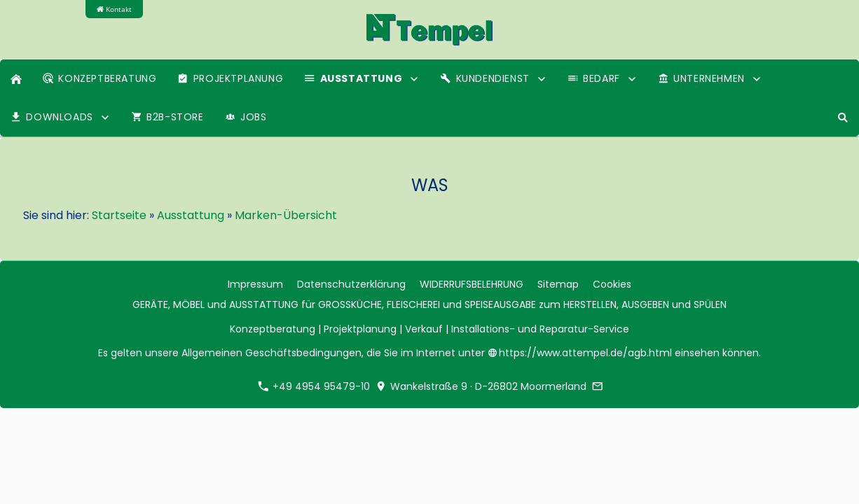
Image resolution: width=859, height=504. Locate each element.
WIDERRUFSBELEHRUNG (472, 284)
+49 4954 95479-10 (314, 386)
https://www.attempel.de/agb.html (582, 353)
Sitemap (558, 284)
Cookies (612, 284)
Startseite (119, 215)
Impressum (255, 284)
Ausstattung (191, 215)
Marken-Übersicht (286, 215)
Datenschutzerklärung (351, 284)
